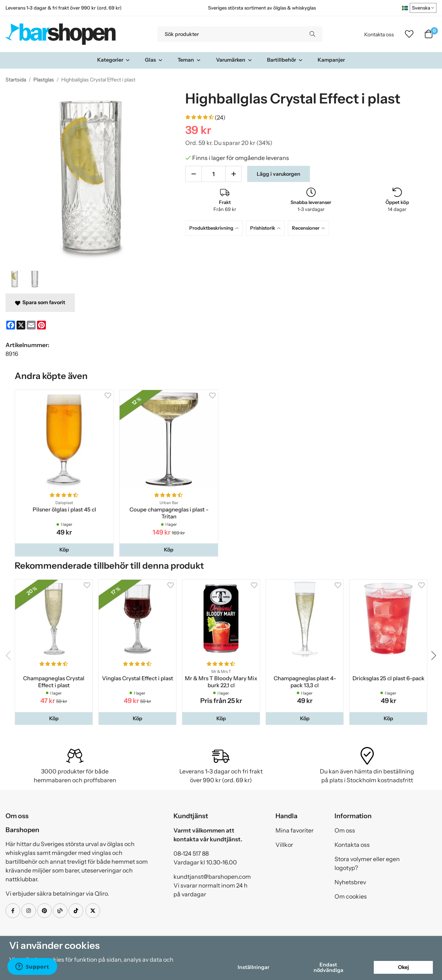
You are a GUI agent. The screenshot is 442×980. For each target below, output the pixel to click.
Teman (189, 60)
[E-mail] (31, 325)
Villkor (284, 845)
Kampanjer (331, 60)
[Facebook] (11, 325)
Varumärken (234, 60)
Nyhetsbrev (350, 882)
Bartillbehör (285, 60)
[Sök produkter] (230, 34)
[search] (312, 34)
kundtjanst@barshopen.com (212, 877)
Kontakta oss (379, 34)
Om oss (345, 830)
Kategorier (114, 60)
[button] (64, 550)
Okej (403, 967)
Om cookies (351, 896)
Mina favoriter (295, 830)
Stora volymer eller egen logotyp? (367, 863)
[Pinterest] (41, 325)
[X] (21, 325)
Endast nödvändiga (328, 967)
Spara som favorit (40, 302)
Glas (154, 60)
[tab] (216, 228)
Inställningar (253, 967)
